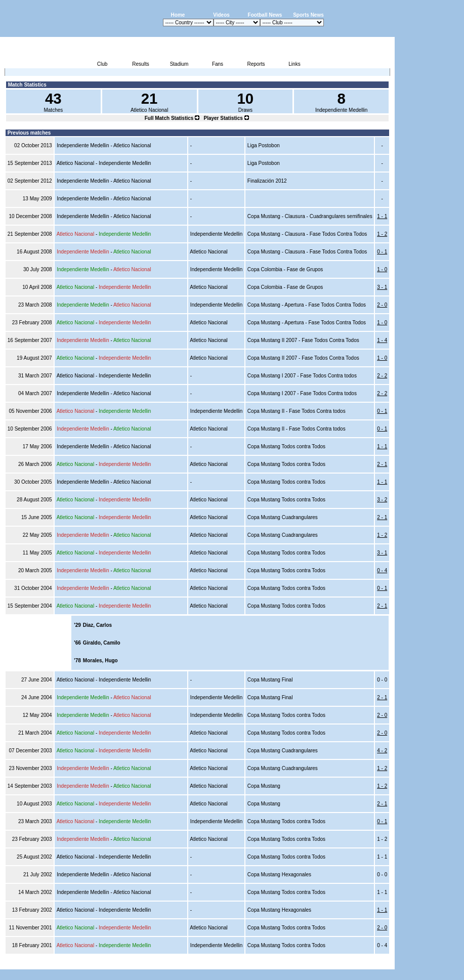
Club (102, 64)
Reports (256, 64)
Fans (218, 64)
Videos (221, 15)
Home (178, 15)
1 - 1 (382, 216)
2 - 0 (382, 305)
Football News (265, 15)
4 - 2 (382, 751)
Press (300, 964)
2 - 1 (382, 464)
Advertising (273, 964)
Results (140, 64)
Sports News (308, 15)
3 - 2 (382, 500)
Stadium (179, 64)
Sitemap (353, 964)
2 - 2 (382, 376)
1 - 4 (382, 340)
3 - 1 (382, 287)
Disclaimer (325, 964)
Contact (377, 964)
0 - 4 (382, 570)
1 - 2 (382, 234)
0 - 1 (382, 252)
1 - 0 (382, 269)
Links (294, 64)
